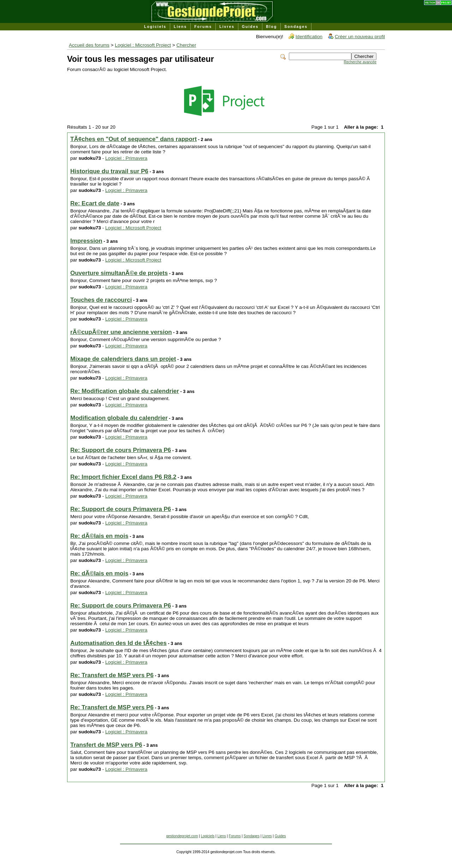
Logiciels (155, 27)
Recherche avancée (360, 62)
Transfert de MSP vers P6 (106, 745)
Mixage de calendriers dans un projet (123, 359)
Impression (86, 241)
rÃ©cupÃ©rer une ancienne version (121, 332)
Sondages (296, 27)
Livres (227, 27)
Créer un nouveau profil (360, 37)
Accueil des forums (89, 45)
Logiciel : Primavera (126, 158)
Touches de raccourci (101, 300)
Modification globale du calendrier (119, 418)
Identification (309, 37)
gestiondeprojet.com (182, 836)
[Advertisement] (226, 818)
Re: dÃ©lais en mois (99, 536)
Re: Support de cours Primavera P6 (121, 450)
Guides (250, 27)
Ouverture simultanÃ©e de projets (119, 273)
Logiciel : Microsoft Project (143, 45)
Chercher (186, 45)
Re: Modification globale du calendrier (125, 391)
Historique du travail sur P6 (109, 171)
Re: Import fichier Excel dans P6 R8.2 (123, 477)
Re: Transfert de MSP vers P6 (112, 675)
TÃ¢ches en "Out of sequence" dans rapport (133, 139)
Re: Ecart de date (95, 203)
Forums (203, 27)
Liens (180, 27)
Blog (271, 27)
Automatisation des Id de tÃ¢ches (118, 643)
